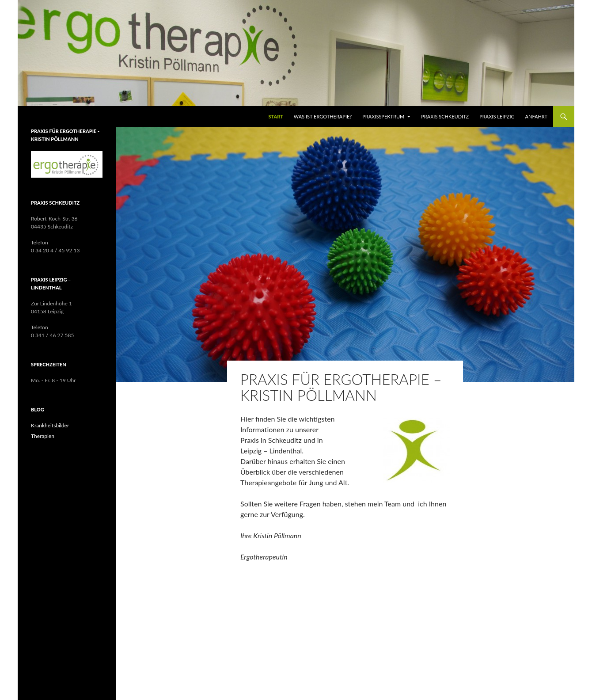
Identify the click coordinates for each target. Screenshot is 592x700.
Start (276, 116)
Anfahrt (536, 116)
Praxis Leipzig (497, 116)
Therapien (43, 436)
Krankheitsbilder (50, 425)
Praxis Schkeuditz (445, 116)
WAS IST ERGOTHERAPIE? (323, 116)
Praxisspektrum (383, 116)
